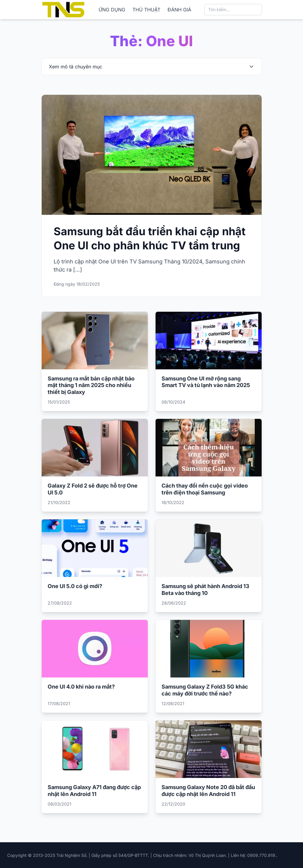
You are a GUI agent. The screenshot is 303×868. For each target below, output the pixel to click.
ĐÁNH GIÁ (179, 10)
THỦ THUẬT (146, 10)
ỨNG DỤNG (112, 10)
